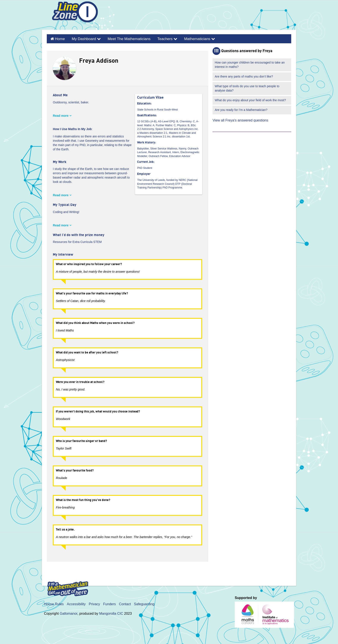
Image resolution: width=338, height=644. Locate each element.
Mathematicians (189, 38)
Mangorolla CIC (111, 612)
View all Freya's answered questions (240, 119)
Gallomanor (69, 612)
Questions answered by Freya (247, 50)
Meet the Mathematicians (123, 38)
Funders (110, 603)
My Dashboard (84, 38)
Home (59, 38)
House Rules (54, 603)
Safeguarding (144, 603)
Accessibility (76, 603)
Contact (125, 603)
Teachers (159, 38)
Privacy (94, 603)
